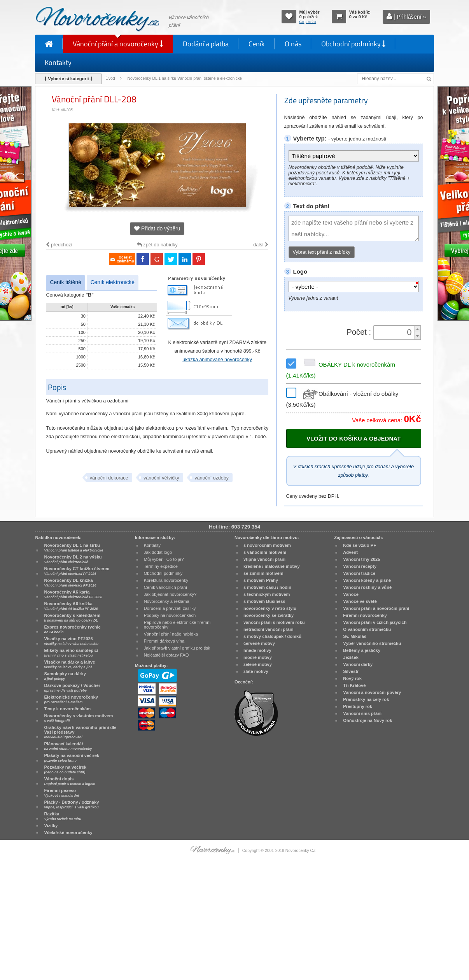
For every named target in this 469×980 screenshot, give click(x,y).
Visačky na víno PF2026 (71, 641)
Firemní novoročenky (365, 615)
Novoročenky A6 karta (73, 594)
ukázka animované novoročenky (217, 360)
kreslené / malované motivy (272, 566)
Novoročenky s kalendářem (72, 618)
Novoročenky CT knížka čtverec (77, 571)
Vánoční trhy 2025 (361, 559)
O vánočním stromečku (367, 629)
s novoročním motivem (267, 545)
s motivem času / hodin (267, 587)
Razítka (62, 816)
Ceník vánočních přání (165, 587)
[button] (417, 329)
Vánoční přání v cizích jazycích (375, 622)
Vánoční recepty (360, 566)
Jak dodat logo (158, 552)
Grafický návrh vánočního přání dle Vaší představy (80, 732)
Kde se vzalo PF (360, 545)
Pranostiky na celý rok (366, 699)
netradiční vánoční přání (269, 629)
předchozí (59, 245)
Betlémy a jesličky (362, 650)
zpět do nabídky (157, 245)
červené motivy (259, 643)
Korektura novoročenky (166, 580)
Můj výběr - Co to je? (164, 559)
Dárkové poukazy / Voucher (72, 688)
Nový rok (352, 678)
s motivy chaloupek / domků (272, 636)
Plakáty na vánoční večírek (72, 758)
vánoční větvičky (161, 478)
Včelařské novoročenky (68, 832)
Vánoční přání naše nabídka (171, 634)
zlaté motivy (256, 671)
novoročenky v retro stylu (270, 608)
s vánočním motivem (265, 552)
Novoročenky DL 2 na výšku (73, 559)
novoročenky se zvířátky (269, 615)
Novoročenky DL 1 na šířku (73, 548)
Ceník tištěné (65, 282)
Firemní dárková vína (164, 641)
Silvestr (351, 671)
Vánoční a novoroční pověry (372, 692)
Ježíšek (351, 657)
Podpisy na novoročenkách (170, 615)
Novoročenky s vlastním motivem (78, 718)
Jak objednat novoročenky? (170, 594)
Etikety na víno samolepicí (71, 653)
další (261, 245)
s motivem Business (264, 601)
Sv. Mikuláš (355, 636)
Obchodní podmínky (353, 44)
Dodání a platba (206, 44)
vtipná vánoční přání (264, 559)
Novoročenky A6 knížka (71, 606)
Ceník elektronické (113, 282)
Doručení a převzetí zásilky (170, 608)
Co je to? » (308, 22)
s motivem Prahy (261, 580)
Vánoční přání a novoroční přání (376, 608)
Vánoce (351, 594)
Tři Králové (354, 685)
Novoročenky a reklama (167, 601)
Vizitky (51, 825)
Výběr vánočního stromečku (372, 643)
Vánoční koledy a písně (367, 580)
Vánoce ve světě (360, 601)
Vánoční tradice (359, 573)
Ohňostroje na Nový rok (367, 720)
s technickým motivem (267, 594)
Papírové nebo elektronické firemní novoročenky (177, 625)
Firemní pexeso (61, 793)
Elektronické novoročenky (71, 699)
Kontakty (58, 62)
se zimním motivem (263, 573)
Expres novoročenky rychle (72, 629)
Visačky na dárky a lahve (69, 664)
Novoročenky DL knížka (70, 583)
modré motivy (258, 657)
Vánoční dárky (358, 664)
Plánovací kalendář (68, 746)
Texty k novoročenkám (67, 709)
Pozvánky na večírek (65, 769)
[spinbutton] (394, 332)
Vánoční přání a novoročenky (118, 44)
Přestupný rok (358, 706)
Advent (350, 552)
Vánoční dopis (69, 781)
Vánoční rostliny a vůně (367, 587)
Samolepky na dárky (65, 676)
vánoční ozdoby (212, 478)
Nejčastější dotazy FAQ (166, 655)
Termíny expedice (161, 566)
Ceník (257, 44)
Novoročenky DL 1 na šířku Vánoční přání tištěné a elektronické (185, 78)
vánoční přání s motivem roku (274, 622)
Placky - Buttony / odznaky (71, 804)
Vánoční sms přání (362, 713)
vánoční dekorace (109, 478)
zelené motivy (258, 664)
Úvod (110, 78)
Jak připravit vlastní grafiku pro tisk (177, 648)
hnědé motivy (257, 650)
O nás (293, 44)
